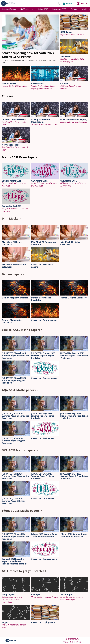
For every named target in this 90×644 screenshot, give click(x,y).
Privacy (65, 642)
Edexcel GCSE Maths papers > (22, 330)
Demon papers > (13, 274)
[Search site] (58, 3)
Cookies (81, 642)
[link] (7, 3)
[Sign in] (68, 3)
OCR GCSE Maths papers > (20, 450)
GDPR (73, 642)
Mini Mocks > (11, 218)
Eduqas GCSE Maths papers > (22, 511)
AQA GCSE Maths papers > (20, 390)
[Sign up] (83, 3)
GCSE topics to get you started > (24, 571)
